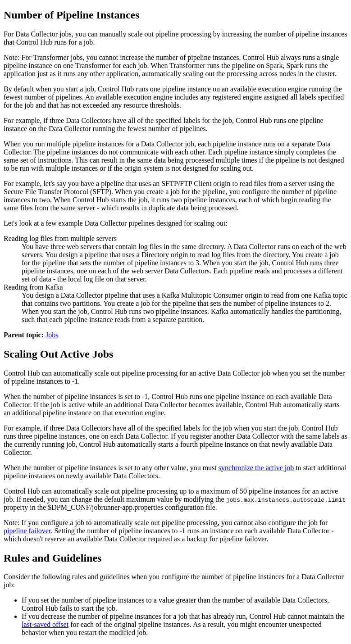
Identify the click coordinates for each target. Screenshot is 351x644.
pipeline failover (27, 531)
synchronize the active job (256, 468)
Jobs (52, 335)
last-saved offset (45, 624)
